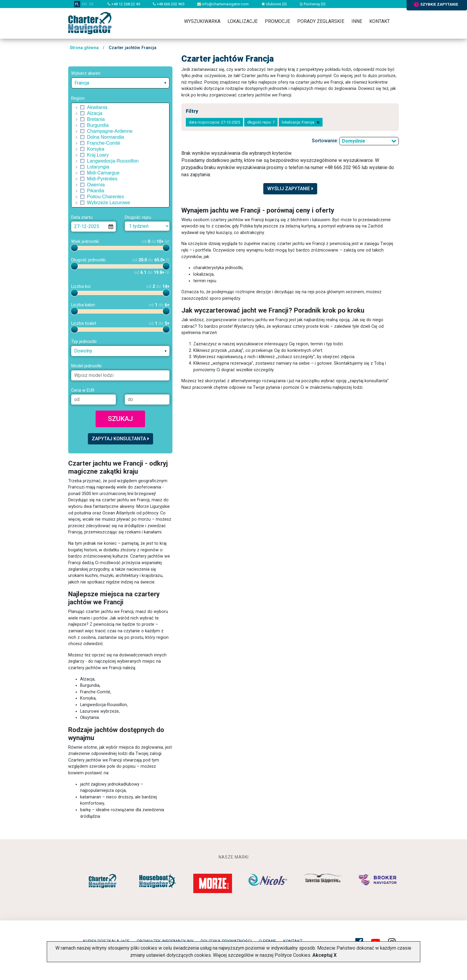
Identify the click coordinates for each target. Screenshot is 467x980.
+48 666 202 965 (169, 4)
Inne (357, 21)
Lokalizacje (243, 21)
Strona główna (84, 48)
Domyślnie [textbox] (354, 141)
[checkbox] (82, 107)
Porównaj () (313, 4)
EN (84, 4)
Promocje (277, 21)
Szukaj (120, 419)
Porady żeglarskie (321, 21)
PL (77, 4)
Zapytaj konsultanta (120, 439)
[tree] (120, 155)
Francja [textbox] (82, 83)
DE (92, 4)
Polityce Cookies (292, 955)
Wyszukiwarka (202, 21)
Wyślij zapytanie (290, 189)
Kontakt (380, 21)
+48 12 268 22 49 (124, 4)
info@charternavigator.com (223, 4)
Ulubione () (274, 4)
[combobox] (120, 83)
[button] (77, 107)
